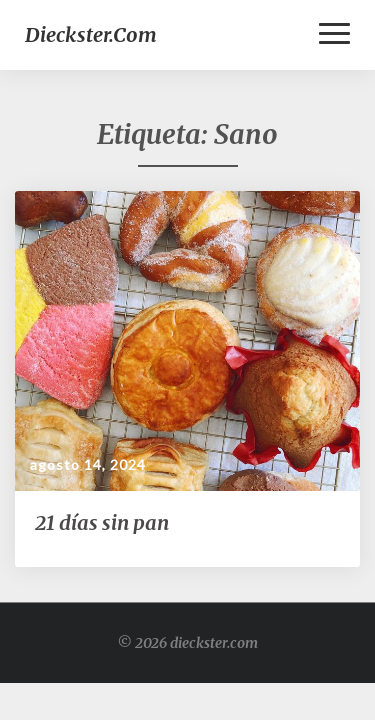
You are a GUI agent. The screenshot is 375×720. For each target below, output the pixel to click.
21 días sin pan (102, 522)
